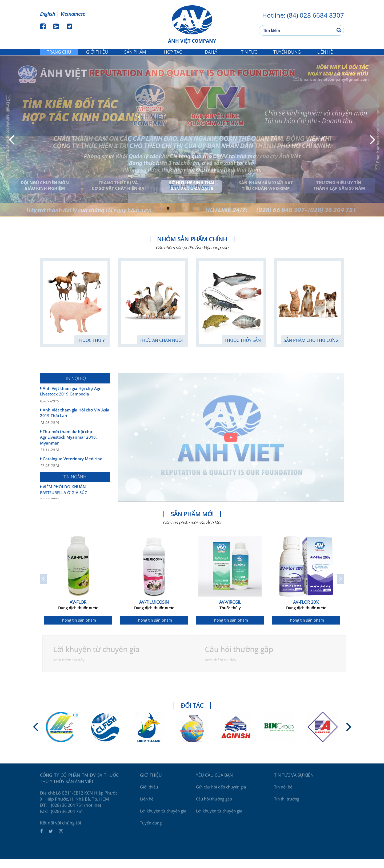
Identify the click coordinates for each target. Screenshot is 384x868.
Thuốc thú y (91, 349)
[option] (78, 588)
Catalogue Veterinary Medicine (75, 471)
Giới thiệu (97, 56)
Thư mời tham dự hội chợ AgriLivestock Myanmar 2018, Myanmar (75, 449)
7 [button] (200, 217)
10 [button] (224, 217)
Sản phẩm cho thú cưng (311, 349)
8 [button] (208, 217)
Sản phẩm (135, 56)
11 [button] (232, 217)
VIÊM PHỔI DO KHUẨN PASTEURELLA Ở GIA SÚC (75, 502)
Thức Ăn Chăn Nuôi (161, 349)
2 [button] (160, 217)
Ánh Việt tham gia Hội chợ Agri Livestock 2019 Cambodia (75, 403)
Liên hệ (325, 56)
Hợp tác (173, 56)
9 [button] (216, 217)
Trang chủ (59, 56)
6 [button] (192, 217)
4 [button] (176, 217)
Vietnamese (73, 14)
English (47, 14)
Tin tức (249, 56)
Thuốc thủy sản (243, 349)
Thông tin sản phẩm (78, 629)
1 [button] (152, 217)
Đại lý (211, 56)
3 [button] (168, 217)
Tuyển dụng (287, 56)
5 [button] (184, 217)
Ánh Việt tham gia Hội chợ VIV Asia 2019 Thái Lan (75, 425)
